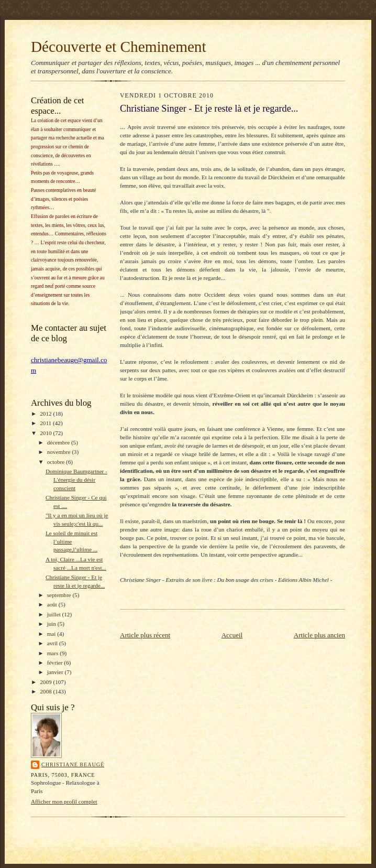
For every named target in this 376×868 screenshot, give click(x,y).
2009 (46, 682)
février (56, 663)
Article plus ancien (319, 635)
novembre (59, 452)
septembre (60, 595)
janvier (56, 672)
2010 (46, 433)
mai (52, 634)
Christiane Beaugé (73, 764)
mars (54, 653)
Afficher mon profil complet (64, 801)
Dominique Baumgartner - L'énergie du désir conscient (76, 479)
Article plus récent (145, 635)
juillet (55, 614)
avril (53, 643)
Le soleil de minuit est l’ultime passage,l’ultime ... (71, 541)
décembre (59, 442)
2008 (46, 691)
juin (52, 624)
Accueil (232, 635)
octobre (57, 462)
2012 (46, 414)
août (53, 604)
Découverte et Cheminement (119, 47)
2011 (46, 423)
